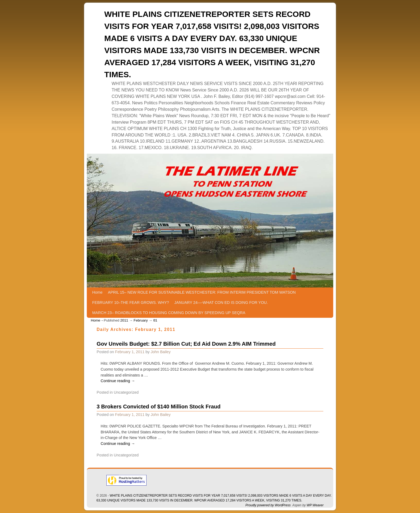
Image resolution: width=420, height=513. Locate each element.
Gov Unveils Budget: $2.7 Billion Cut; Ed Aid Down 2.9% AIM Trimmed (186, 344)
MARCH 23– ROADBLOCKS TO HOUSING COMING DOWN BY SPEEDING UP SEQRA (169, 313)
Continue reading (118, 381)
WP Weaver (315, 505)
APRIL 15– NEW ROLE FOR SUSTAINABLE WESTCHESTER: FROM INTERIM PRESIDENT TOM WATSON (202, 292)
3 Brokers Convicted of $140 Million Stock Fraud (159, 407)
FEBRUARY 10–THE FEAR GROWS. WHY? (131, 302)
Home (97, 292)
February (141, 320)
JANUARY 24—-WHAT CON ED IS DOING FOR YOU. (221, 302)
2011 (124, 320)
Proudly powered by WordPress (268, 505)
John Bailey (160, 352)
